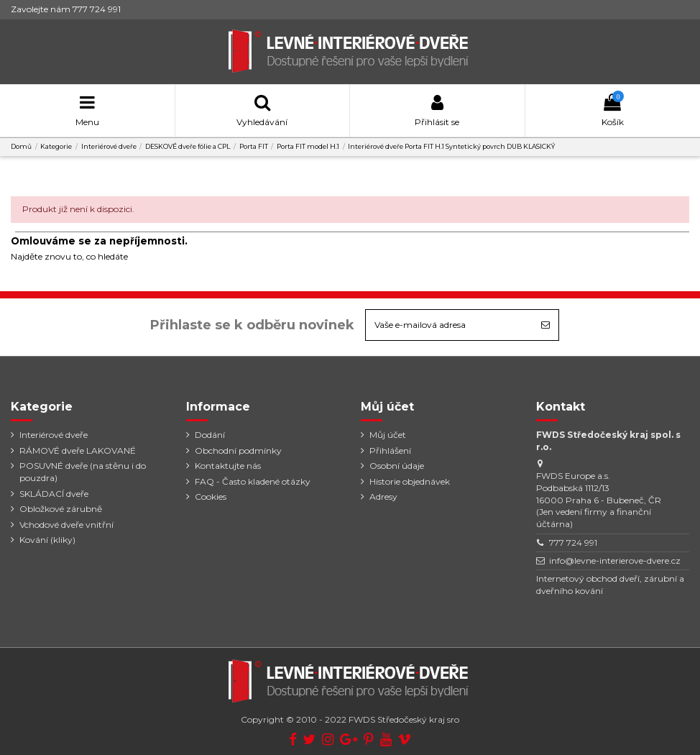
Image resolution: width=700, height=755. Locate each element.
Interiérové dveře (54, 435)
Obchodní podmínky (238, 450)
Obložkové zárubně (61, 509)
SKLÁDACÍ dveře (54, 494)
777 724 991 (573, 543)
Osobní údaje (397, 466)
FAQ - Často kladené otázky (253, 481)
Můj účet (388, 435)
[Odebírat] (545, 325)
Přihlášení (390, 450)
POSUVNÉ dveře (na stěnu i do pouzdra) (83, 472)
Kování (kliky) (47, 540)
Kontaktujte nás (228, 466)
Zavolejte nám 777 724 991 (66, 9)
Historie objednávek (410, 481)
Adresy (383, 497)
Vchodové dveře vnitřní (66, 525)
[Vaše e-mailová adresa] (449, 325)
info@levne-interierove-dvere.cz (615, 560)
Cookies (211, 497)
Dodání (210, 435)
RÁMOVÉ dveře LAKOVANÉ (78, 450)
